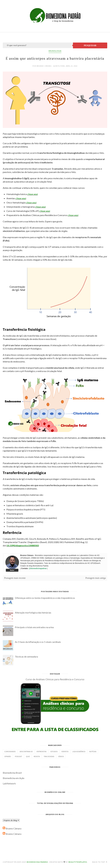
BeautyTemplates (78, 862)
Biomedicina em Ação (14, 778)
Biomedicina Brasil (12, 773)
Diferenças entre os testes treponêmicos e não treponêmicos (45, 598)
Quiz (28, 756)
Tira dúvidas (49, 756)
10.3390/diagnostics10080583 (23, 545)
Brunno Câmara (13, 828)
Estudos (54, 751)
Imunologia (55, 51)
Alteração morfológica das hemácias (33, 613)
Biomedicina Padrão (37, 862)
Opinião (8, 756)
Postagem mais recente (15, 578)
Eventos (65, 751)
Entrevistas (42, 751)
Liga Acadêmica (79, 751)
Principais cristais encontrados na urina (34, 627)
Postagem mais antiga (96, 578)
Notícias (93, 751)
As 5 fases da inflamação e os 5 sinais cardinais (38, 642)
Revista (37, 756)
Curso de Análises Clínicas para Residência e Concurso (55, 679)
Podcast (18, 756)
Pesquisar (90, 45)
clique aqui (32, 194)
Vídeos (61, 756)
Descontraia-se (26, 751)
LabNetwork (9, 783)
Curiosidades (10, 751)
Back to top (100, 862)
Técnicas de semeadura (26, 657)
